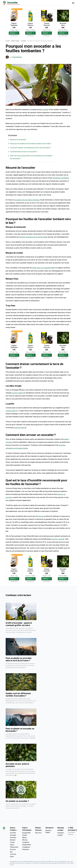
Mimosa (25, 839)
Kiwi (11, 851)
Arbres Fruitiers (15, 41)
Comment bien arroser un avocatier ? (24, 151)
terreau (41, 515)
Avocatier (24, 41)
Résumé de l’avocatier (18, 140)
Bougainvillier (26, 832)
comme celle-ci (11, 410)
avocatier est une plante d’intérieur (27, 200)
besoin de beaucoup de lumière (32, 237)
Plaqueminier (14, 846)
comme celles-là (18, 392)
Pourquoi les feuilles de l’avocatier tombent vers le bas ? (31, 144)
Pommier (13, 849)
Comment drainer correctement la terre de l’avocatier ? (30, 148)
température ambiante (61, 178)
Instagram (61, 832)
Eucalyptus (26, 842)
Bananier (13, 839)
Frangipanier (26, 846)
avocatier (45, 109)
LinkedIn (60, 834)
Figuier (12, 844)
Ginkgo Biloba (27, 844)
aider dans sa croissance (42, 267)
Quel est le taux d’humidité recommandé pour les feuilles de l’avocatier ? (31, 157)
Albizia (24, 837)
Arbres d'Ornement (27, 828)
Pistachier (13, 837)
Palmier (25, 834)
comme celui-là (20, 427)
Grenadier (13, 834)
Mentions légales (48, 831)
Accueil (8, 41)
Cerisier (12, 842)
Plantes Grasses (38, 828)
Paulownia (26, 849)
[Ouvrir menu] (73, 3)
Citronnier (13, 854)
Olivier (12, 856)
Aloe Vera (38, 832)
